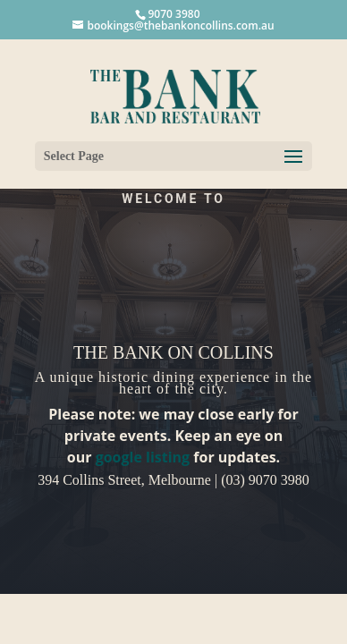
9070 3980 (173, 14)
